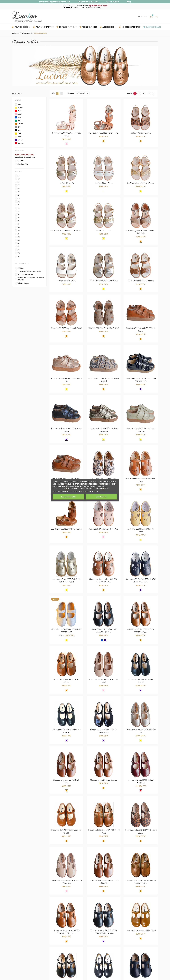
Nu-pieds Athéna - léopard (141, 133)
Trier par (71, 94)
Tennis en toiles (90, 27)
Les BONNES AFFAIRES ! (131, 27)
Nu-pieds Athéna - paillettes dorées (141, 183)
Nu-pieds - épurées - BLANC (66, 281)
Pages (129, 94)
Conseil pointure (113, 2)
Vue (53, 94)
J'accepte (101, 497)
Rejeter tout (69, 497)
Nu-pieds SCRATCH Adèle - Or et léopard (66, 231)
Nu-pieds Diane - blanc (104, 183)
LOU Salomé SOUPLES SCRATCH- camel (66, 529)
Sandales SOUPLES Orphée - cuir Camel (66, 328)
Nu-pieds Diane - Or (66, 183)
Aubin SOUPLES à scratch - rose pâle (104, 529)
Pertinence (83, 94)
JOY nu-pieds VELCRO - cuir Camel (141, 281)
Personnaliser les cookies (85, 491)
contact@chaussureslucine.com (58, 2)
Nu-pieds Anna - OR (104, 231)
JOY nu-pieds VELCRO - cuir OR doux (104, 281)
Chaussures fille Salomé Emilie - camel (141, 931)
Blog (129, 2)
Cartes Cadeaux (153, 27)
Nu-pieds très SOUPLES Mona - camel (104, 133)
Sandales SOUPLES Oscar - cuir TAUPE (104, 328)
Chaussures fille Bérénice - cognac (104, 780)
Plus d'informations (62, 491)
